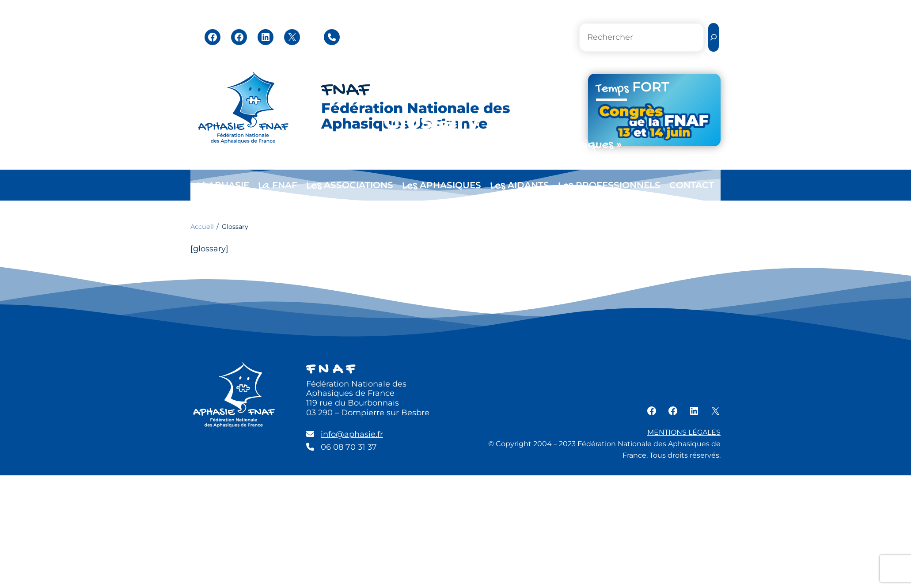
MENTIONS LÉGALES (684, 432)
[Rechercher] (714, 37)
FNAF (345, 91)
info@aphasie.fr (352, 434)
